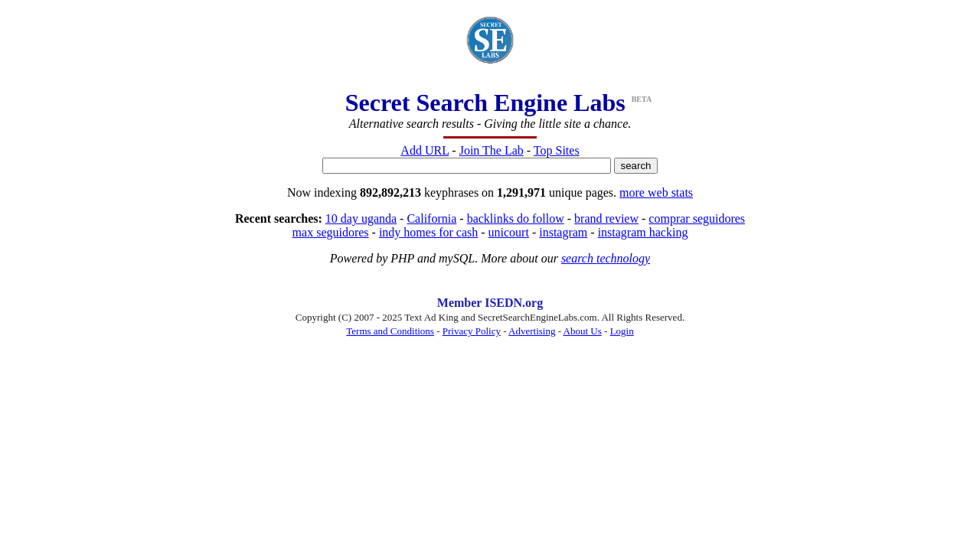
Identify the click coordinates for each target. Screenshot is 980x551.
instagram (563, 232)
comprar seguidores (697, 218)
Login (622, 331)
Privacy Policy (472, 331)
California (431, 218)
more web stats (656, 192)
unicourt (509, 232)
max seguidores (331, 232)
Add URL (425, 150)
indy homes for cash (428, 232)
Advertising (532, 331)
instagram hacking (643, 232)
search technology (606, 258)
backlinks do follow (516, 218)
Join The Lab (492, 150)
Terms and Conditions (390, 331)
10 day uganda (361, 218)
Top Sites (557, 150)
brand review (606, 218)
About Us (583, 331)
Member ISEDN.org (490, 303)
